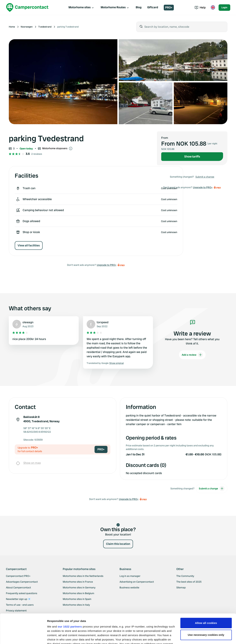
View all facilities (29, 245)
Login (224, 7)
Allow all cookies (206, 594)
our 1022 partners (70, 597)
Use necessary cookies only (206, 605)
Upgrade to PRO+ (106, 265)
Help (200, 7)
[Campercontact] (27, 7)
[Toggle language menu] (213, 8)
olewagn (28, 322)
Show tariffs (192, 157)
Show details (55, 637)
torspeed (103, 322)
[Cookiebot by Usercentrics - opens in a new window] (23, 637)
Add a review (192, 355)
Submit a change (205, 177)
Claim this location (118, 544)
